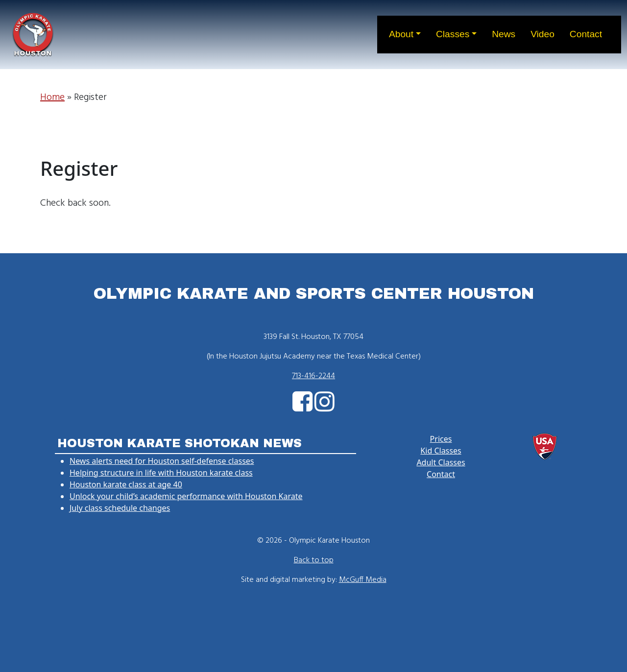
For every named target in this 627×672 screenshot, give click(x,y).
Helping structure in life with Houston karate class (161, 473)
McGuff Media (363, 580)
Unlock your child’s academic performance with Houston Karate (186, 496)
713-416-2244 (313, 376)
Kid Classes (441, 451)
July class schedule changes (120, 508)
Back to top (314, 560)
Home (52, 97)
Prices (441, 439)
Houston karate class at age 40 (126, 484)
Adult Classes (441, 462)
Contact (441, 474)
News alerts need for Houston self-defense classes (162, 461)
